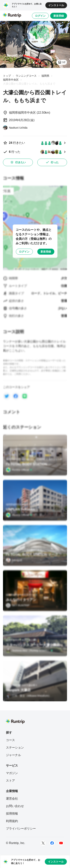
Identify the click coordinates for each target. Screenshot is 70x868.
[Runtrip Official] (19, 470)
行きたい (18, 162)
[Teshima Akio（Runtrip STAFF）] (29, 651)
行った (52, 162)
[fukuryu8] (14, 560)
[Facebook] (52, 843)
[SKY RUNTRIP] (18, 605)
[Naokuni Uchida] (15, 128)
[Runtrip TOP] (12, 16)
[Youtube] (61, 843)
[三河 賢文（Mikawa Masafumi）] (29, 696)
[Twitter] (43, 843)
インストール (56, 5)
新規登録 (59, 16)
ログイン (40, 16)
